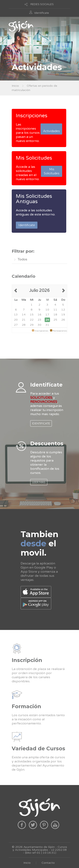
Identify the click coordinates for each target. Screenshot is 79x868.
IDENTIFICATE (41, 423)
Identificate (42, 13)
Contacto (48, 863)
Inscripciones (32, 116)
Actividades (51, 129)
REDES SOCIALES (42, 4)
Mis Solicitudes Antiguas (34, 199)
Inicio (15, 86)
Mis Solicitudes (34, 158)
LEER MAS (39, 482)
